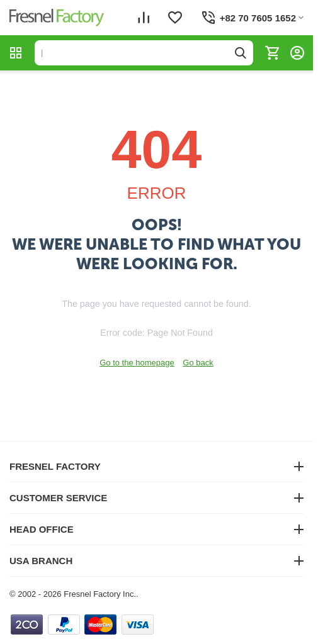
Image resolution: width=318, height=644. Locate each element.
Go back (198, 363)
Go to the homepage (137, 363)
